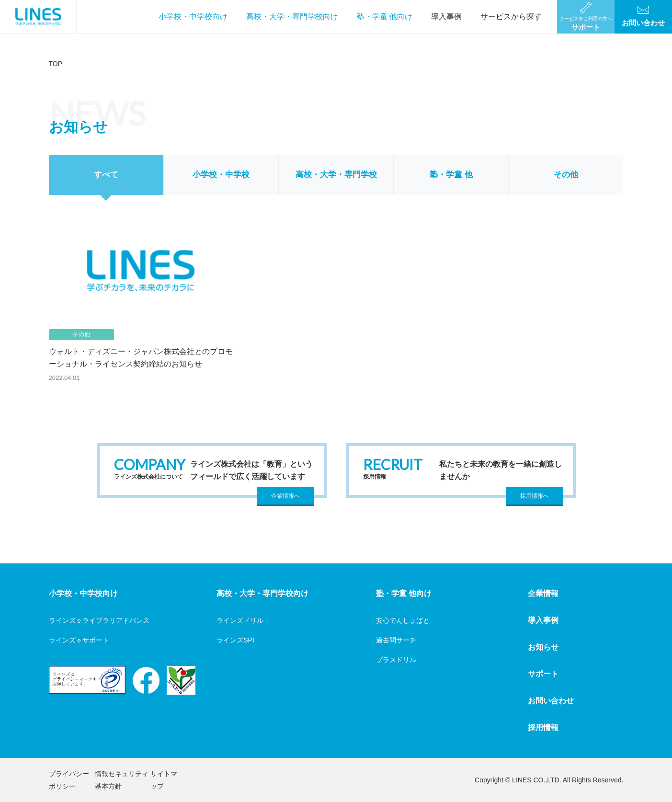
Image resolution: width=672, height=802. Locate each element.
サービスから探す (511, 17)
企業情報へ (285, 496)
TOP (56, 64)
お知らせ (543, 647)
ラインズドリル (240, 620)
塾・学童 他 (451, 175)
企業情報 (543, 593)
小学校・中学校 (221, 175)
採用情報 (543, 728)
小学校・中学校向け (193, 17)
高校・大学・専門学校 (336, 175)
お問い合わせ (551, 701)
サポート (543, 674)
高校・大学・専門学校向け (292, 17)
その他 (566, 175)
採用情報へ (535, 496)
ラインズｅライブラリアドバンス (99, 620)
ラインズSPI (235, 640)
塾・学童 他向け (385, 17)
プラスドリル (396, 660)
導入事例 (446, 17)
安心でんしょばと (403, 620)
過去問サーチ (396, 640)
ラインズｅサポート (79, 640)
